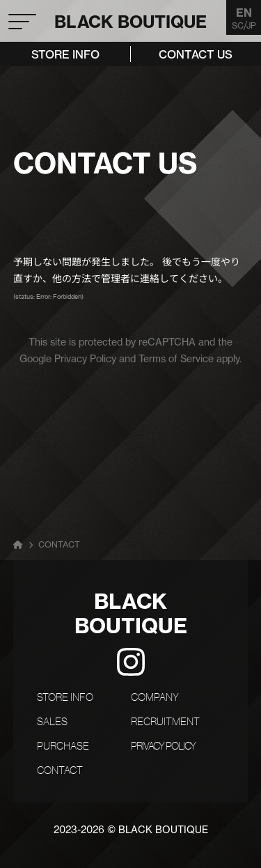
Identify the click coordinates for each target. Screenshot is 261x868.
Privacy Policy (85, 359)
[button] (22, 10)
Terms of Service (176, 359)
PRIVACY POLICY (163, 746)
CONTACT (60, 770)
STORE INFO (65, 54)
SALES (52, 722)
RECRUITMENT (165, 722)
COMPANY (155, 697)
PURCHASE (63, 746)
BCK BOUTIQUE (131, 22)
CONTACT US (196, 54)
